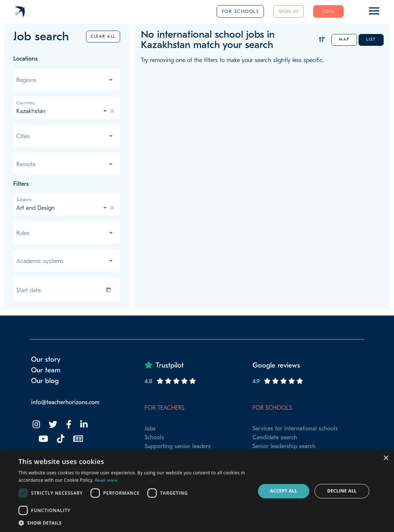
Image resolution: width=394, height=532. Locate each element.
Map (344, 39)
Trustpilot (170, 365)
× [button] (386, 458)
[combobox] (65, 80)
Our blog (45, 381)
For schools (240, 11)
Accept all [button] (284, 491)
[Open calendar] (110, 290)
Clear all (103, 36)
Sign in (289, 11)
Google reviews (276, 365)
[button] (133, 523)
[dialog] (197, 491)
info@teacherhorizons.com (65, 402)
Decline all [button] (342, 491)
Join (329, 11)
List (371, 39)
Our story (46, 359)
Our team (46, 370)
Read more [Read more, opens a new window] (106, 480)
